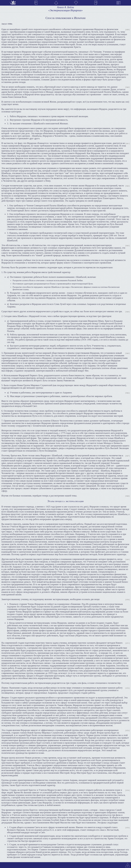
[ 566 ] (128, 393)
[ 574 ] (128, 790)
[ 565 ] (128, 353)
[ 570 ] (128, 600)
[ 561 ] (128, 144)
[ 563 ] (128, 246)
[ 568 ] (128, 496)
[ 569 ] (128, 560)
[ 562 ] (128, 186)
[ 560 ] (128, 87)
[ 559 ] (128, 30)
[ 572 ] (128, 688)
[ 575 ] (128, 828)
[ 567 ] (128, 456)
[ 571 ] (128, 643)
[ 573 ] (128, 731)
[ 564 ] (128, 312)
